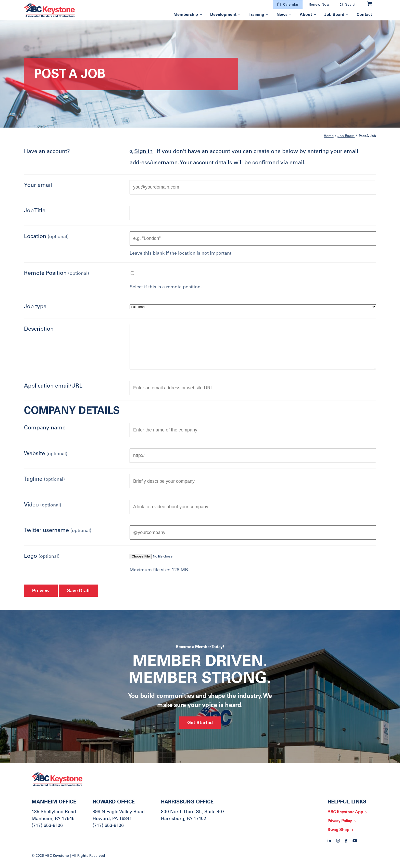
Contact (364, 15)
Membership (186, 15)
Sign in (143, 152)
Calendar (291, 5)
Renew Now (319, 5)
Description (39, 329)
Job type (35, 307)
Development (223, 15)
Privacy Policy (340, 821)
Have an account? (47, 152)
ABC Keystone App (345, 812)
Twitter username (58, 531)
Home (329, 136)
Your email (38, 185)
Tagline (44, 479)
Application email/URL (53, 386)
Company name (45, 428)
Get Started (200, 723)
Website (46, 454)
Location (46, 237)
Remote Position (57, 274)
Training (257, 15)
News (282, 15)
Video (43, 505)
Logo (42, 556)
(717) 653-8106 (47, 826)
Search (351, 5)
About (306, 15)
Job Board (334, 15)
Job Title (35, 211)
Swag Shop (339, 830)
